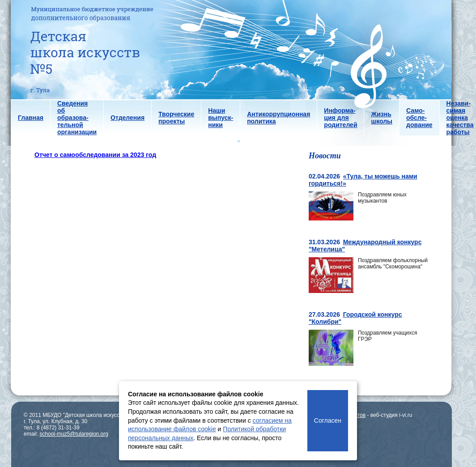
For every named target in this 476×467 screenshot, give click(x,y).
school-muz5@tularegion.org (74, 434)
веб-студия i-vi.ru (391, 415)
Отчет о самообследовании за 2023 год (95, 155)
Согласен (328, 420)
